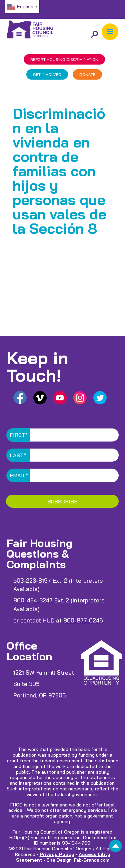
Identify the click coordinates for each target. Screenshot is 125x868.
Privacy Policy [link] (57, 854)
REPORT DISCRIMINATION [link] (64, 59)
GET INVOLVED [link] (47, 74)
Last (18, 455)
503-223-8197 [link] (32, 581)
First (19, 435)
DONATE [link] (87, 74)
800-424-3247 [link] (33, 600)
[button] (110, 32)
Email (19, 475)
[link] (116, 848)
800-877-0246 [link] (83, 620)
